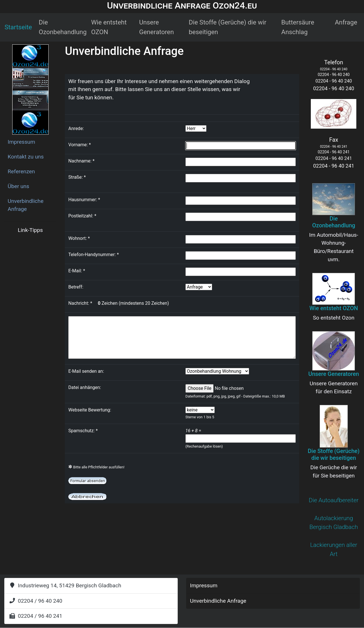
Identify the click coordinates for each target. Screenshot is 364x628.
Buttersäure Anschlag (298, 27)
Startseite (18, 27)
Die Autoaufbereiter (334, 500)
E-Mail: (77, 271)
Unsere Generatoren (156, 27)
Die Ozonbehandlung (63, 27)
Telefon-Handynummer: (93, 255)
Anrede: (76, 128)
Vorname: (79, 145)
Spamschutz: (84, 431)
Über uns (18, 186)
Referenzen (21, 171)
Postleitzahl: (82, 216)
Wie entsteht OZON (109, 27)
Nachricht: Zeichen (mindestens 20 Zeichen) (119, 303)
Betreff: (76, 287)
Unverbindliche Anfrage (26, 205)
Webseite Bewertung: (90, 410)
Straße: (77, 177)
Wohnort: (79, 238)
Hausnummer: (84, 200)
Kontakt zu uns (26, 157)
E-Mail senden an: (86, 371)
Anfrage (346, 22)
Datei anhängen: (85, 387)
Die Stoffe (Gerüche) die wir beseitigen (228, 27)
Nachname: (81, 161)
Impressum (21, 142)
